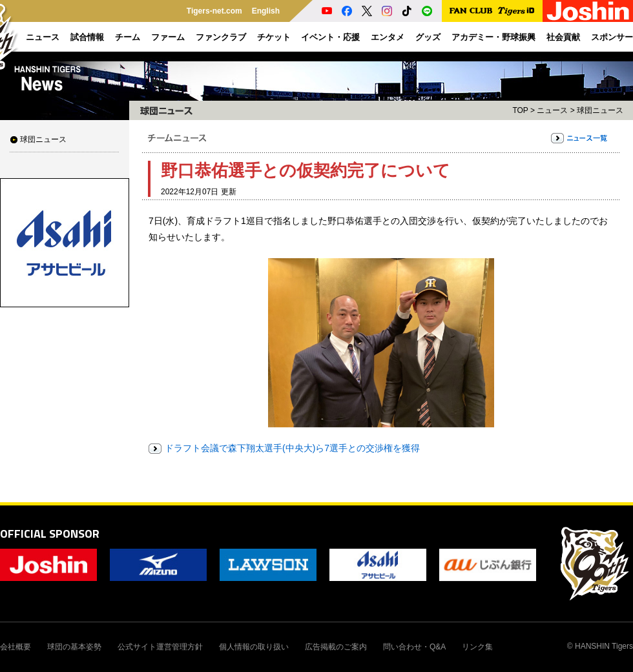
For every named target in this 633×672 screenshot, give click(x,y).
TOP (520, 110)
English (266, 11)
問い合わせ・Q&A (414, 647)
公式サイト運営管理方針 (160, 647)
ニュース (552, 110)
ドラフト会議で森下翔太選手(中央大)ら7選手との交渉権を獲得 (292, 448)
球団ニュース (43, 139)
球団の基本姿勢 (74, 647)
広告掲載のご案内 (336, 647)
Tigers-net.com (214, 11)
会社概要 (16, 647)
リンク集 (477, 647)
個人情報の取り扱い (254, 647)
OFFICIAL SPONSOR (50, 534)
